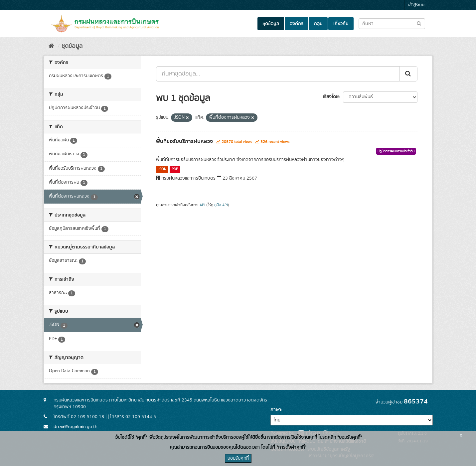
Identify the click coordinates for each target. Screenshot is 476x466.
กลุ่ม (318, 24)
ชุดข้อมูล (271, 24)
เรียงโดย (331, 97)
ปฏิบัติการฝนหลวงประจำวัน (396, 151)
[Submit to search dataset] (419, 23)
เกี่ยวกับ (341, 24)
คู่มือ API (221, 205)
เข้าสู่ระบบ (416, 5)
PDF (175, 169)
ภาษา (276, 410)
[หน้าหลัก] (51, 46)
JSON (162, 169)
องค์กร (297, 24)
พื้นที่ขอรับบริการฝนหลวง (184, 141)
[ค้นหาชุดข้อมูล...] (278, 74)
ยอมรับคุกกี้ (238, 458)
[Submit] (408, 74)
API (202, 205)
